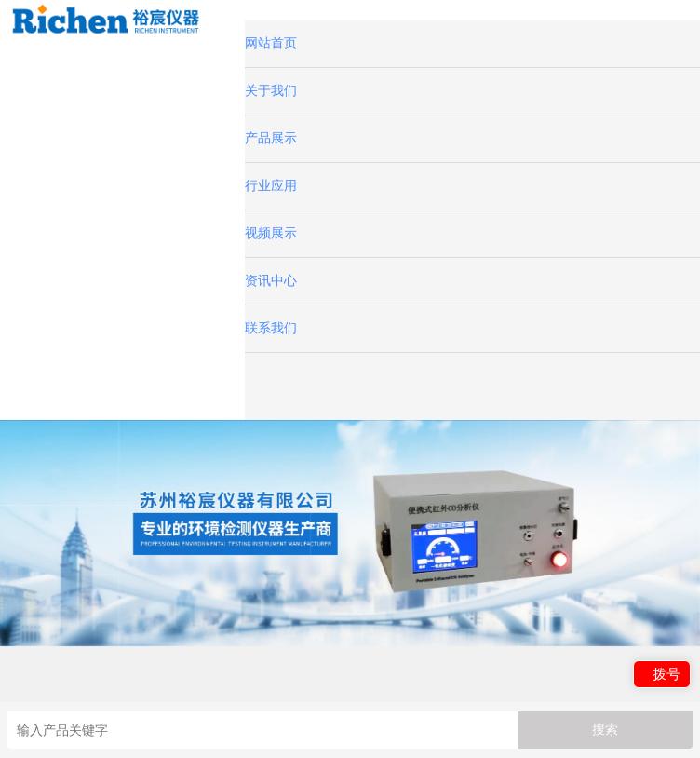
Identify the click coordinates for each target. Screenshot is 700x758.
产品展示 (271, 138)
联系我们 (271, 328)
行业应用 (271, 186)
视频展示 (271, 233)
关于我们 (271, 91)
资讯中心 (271, 281)
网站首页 (271, 43)
